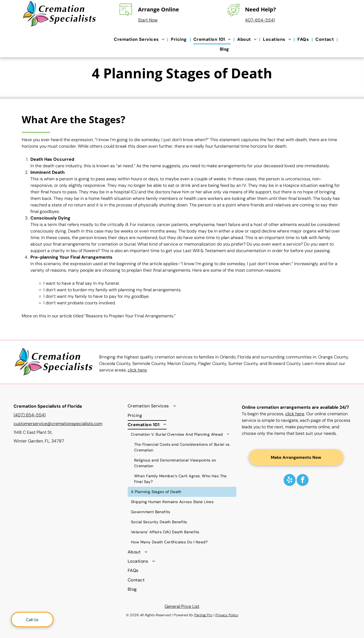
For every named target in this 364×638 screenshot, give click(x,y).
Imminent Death (48, 172)
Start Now (148, 20)
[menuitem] (140, 40)
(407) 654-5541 (30, 415)
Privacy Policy (227, 615)
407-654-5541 (260, 20)
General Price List (182, 606)
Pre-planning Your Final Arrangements (71, 257)
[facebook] (303, 481)
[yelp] (290, 481)
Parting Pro (203, 615)
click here (137, 370)
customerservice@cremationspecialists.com (58, 424)
